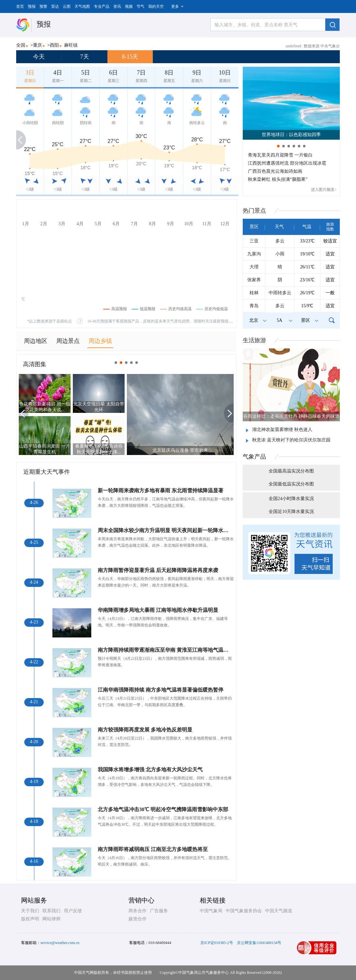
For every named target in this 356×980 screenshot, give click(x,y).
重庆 (38, 45)
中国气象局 (211, 911)
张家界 (254, 280)
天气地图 (82, 6)
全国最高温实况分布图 (291, 471)
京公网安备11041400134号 (259, 943)
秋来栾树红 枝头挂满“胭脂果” (278, 179)
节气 (140, 6)
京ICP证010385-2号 (217, 943)
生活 (254, 340)
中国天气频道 (279, 911)
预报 (32, 6)
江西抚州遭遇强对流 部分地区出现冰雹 (287, 163)
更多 (175, 6)
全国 (21, 45)
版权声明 (30, 919)
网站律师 (51, 919)
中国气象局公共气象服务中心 (204, 973)
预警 (43, 6)
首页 (20, 6)
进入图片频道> (324, 190)
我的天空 (156, 6)
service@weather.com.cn (60, 943)
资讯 (117, 6)
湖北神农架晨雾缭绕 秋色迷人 (282, 430)
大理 (254, 267)
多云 (280, 241)
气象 (254, 457)
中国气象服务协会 (244, 911)
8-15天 (130, 57)
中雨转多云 (280, 293)
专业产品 (102, 6)
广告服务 (159, 911)
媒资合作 (138, 919)
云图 (67, 6)
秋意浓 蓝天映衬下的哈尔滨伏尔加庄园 (291, 440)
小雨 (280, 254)
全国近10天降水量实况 (291, 512)
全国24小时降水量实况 (291, 499)
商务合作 (138, 911)
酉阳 (54, 45)
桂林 (254, 293)
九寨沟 (254, 254)
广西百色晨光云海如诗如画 (275, 171)
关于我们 (30, 911)
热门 (254, 211)
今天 (39, 57)
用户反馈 (73, 911)
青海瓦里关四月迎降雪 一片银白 (280, 155)
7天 (85, 57)
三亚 (254, 241)
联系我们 (51, 911)
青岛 (254, 306)
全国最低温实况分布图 (291, 484)
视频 (129, 6)
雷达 (55, 6)
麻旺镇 (71, 45)
